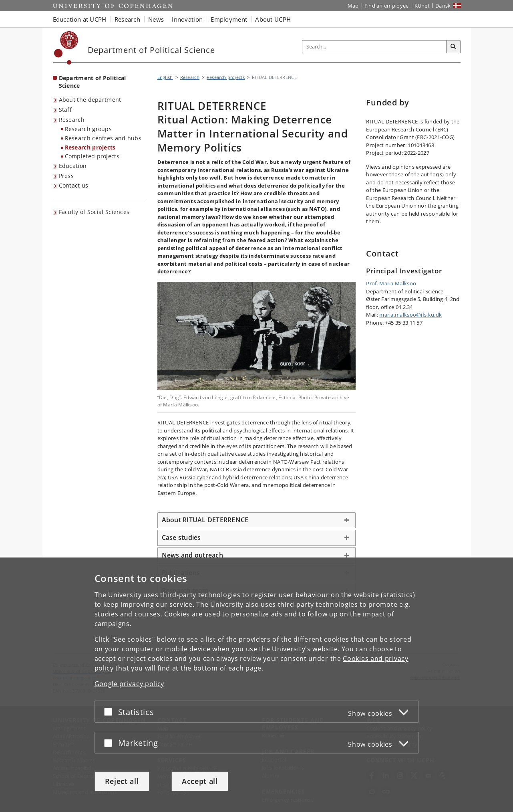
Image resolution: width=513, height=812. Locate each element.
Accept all (200, 781)
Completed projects (92, 156)
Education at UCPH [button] (80, 19)
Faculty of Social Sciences (94, 212)
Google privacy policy (130, 684)
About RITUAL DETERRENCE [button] (205, 520)
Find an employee (387, 6)
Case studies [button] (181, 537)
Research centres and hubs (103, 138)
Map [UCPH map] (353, 6)
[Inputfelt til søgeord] (374, 47)
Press (66, 176)
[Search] (453, 47)
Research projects (90, 147)
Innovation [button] (187, 19)
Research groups (89, 129)
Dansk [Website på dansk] (443, 6)
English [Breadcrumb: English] (165, 77)
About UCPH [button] (273, 19)
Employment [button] (229, 19)
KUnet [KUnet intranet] (422, 6)
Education (73, 166)
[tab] (257, 520)
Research (72, 120)
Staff (65, 110)
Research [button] (127, 19)
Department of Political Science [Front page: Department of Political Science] (93, 82)
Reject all (122, 781)
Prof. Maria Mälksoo (391, 283)
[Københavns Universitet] (66, 48)
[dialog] (256, 685)
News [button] (156, 19)
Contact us (74, 185)
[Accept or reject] (110, 712)
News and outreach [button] (192, 555)
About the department (90, 100)
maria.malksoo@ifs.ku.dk (410, 315)
